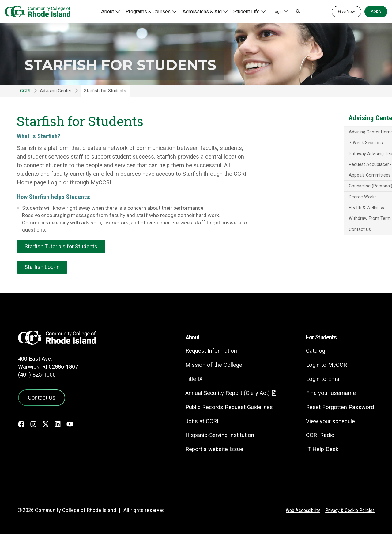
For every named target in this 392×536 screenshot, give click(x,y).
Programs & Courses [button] (156, 11)
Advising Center (56, 91)
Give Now (347, 11)
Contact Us (305, 237)
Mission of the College (209, 366)
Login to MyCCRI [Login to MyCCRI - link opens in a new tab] (326, 366)
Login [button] (274, 11)
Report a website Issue (210, 451)
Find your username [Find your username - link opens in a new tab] (330, 394)
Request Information (207, 352)
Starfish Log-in (43, 268)
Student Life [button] (245, 11)
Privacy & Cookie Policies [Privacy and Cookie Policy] (348, 512)
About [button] (118, 11)
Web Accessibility (299, 512)
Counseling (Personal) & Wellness (328, 193)
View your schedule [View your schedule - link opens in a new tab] (329, 422)
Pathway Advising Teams (319, 155)
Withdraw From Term (315, 226)
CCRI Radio (319, 436)
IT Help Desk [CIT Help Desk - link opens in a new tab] (321, 451)
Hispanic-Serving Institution (216, 437)
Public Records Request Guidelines (225, 409)
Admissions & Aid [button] (205, 11)
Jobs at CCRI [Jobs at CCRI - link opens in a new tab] (197, 423)
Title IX (189, 380)
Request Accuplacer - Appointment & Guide (331, 168)
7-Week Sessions (312, 144)
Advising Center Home (316, 132)
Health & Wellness (312, 215)
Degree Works (308, 204)
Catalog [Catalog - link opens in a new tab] (314, 352)
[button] (295, 12)
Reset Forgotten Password (339, 408)
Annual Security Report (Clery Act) (224, 394)
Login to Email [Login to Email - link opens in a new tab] (323, 380)
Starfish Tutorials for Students (62, 247)
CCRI (25, 91)
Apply (376, 11)
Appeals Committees (315, 182)
